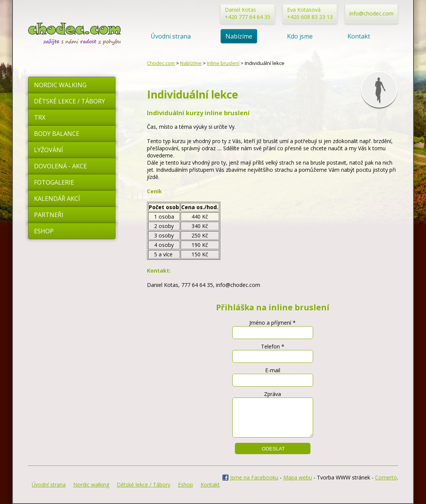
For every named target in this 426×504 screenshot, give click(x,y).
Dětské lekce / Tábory (69, 101)
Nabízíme (239, 36)
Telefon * (273, 346)
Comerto (386, 477)
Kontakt (359, 36)
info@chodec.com (371, 13)
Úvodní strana (171, 36)
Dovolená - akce (60, 166)
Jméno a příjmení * (272, 323)
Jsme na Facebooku (254, 477)
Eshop (44, 231)
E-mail (273, 370)
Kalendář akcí (57, 199)
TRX (40, 117)
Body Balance (57, 134)
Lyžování (49, 150)
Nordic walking (60, 85)
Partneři (49, 215)
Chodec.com (161, 63)
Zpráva (272, 394)
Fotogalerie (54, 182)
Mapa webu (298, 477)
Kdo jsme (300, 36)
